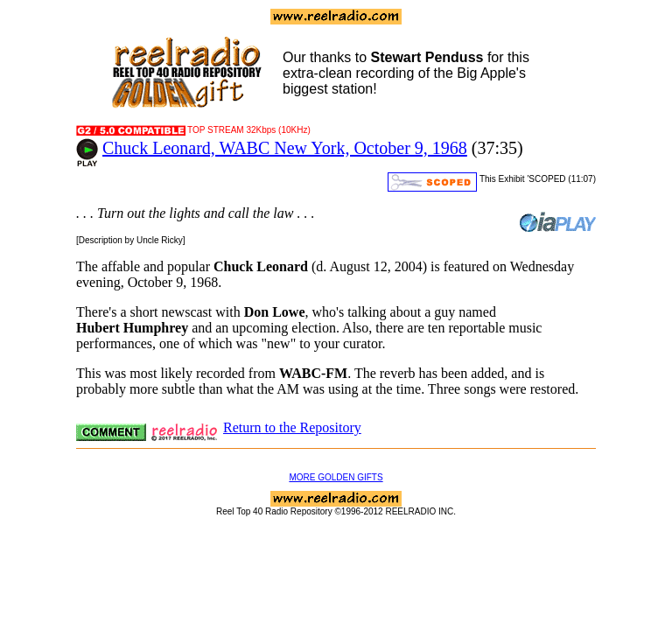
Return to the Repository (292, 427)
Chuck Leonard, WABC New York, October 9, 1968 (285, 148)
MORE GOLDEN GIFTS (336, 477)
